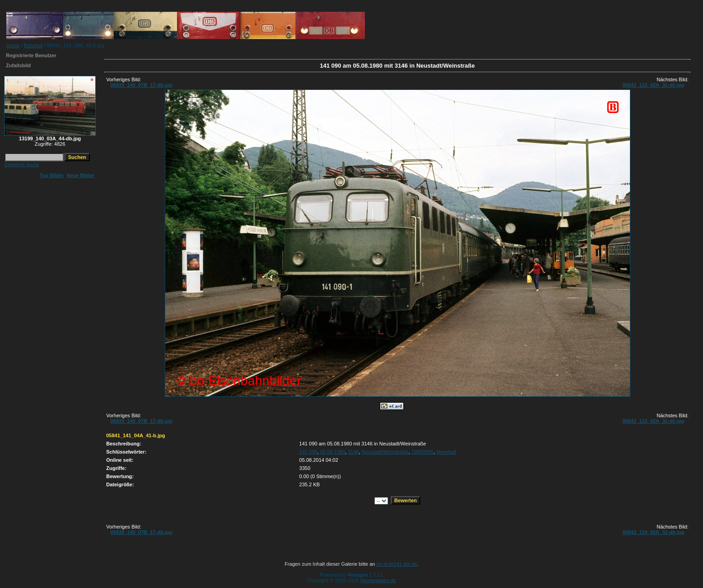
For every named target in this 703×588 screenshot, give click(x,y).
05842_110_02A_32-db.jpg (653, 85)
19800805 (422, 452)
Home (13, 45)
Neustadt (446, 452)
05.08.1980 (332, 452)
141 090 (308, 452)
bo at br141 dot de (397, 564)
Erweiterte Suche (22, 165)
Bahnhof (33, 45)
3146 (353, 452)
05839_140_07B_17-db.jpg (141, 85)
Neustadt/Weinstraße (385, 452)
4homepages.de (378, 580)
